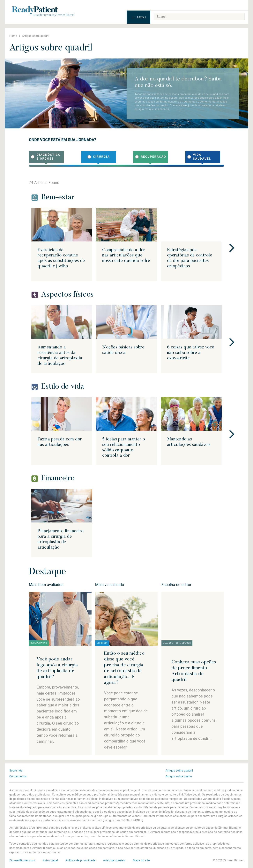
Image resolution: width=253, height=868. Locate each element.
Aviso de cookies (114, 860)
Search (241, 17)
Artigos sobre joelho (179, 776)
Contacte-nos (18, 776)
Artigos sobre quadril (179, 771)
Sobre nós (16, 771)
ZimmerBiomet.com (22, 860)
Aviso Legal (50, 860)
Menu (139, 17)
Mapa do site (141, 860)
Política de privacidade (80, 860)
